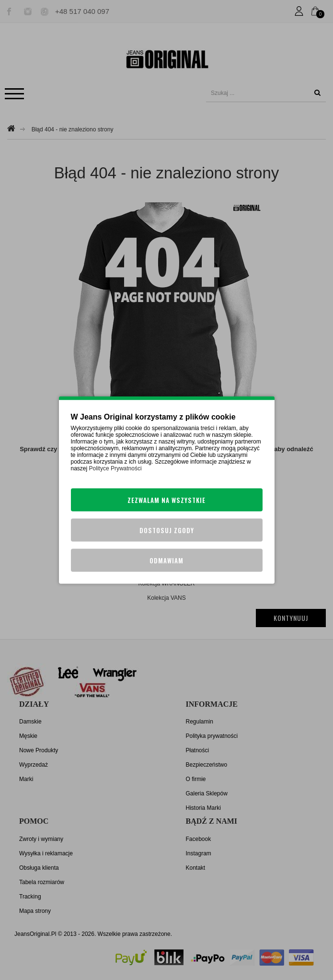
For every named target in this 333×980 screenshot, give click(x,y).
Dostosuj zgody (167, 530)
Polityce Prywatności (115, 468)
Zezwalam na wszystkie (166, 500)
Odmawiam (166, 560)
